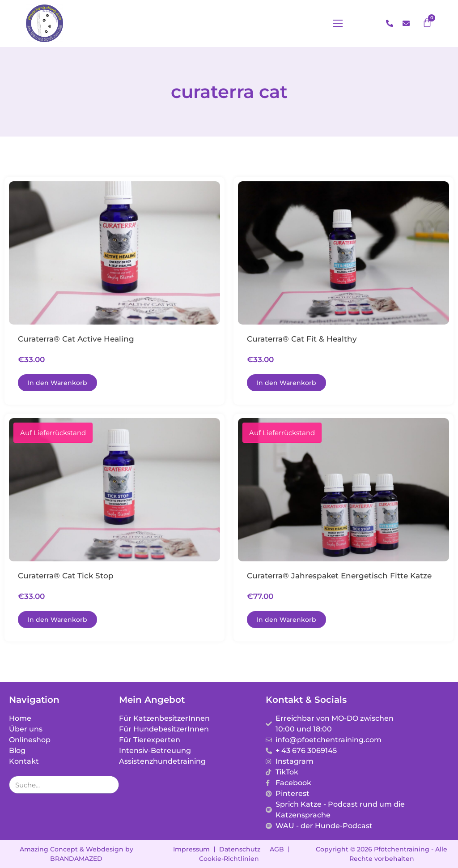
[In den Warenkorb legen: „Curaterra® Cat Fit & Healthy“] (286, 383)
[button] (359, 24)
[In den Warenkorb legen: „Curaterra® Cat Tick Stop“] (57, 620)
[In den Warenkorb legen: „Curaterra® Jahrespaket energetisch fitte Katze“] (286, 620)
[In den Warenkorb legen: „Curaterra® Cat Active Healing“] (57, 383)
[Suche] (110, 785)
